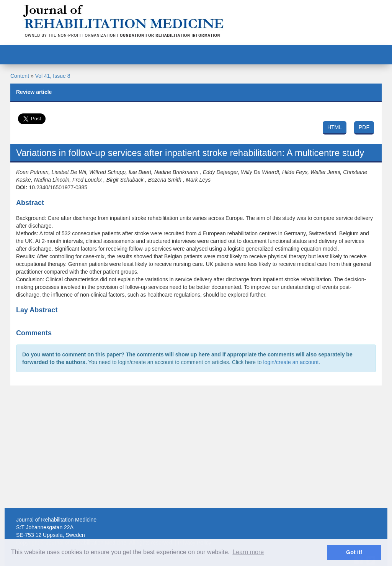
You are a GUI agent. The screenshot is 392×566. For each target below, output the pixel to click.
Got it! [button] (354, 552)
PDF (364, 127)
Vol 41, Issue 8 (53, 76)
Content (20, 76)
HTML (335, 127)
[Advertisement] (196, 447)
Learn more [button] (248, 552)
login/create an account (291, 362)
